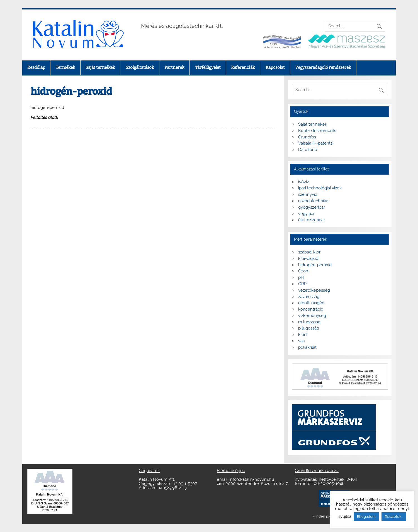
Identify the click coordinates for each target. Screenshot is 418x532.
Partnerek (174, 67)
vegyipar (306, 214)
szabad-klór (309, 252)
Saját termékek (100, 67)
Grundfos (307, 137)
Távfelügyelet (208, 67)
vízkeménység (312, 316)
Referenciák (243, 67)
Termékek (65, 67)
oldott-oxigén (311, 303)
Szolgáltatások (140, 67)
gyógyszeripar (312, 207)
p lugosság (309, 328)
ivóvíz (303, 182)
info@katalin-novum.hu (252, 479)
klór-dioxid (308, 258)
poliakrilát (307, 347)
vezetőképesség (314, 290)
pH (301, 277)
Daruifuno (308, 150)
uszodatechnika (313, 201)
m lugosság (309, 322)
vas (301, 341)
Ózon (303, 271)
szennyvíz (308, 194)
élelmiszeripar (312, 220)
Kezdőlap (36, 67)
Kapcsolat (275, 67)
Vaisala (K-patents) (316, 143)
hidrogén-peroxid (315, 265)
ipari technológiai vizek (320, 188)
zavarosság (309, 297)
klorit (303, 335)
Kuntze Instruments (317, 131)
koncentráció (311, 309)
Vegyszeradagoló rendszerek (323, 67)
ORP (302, 284)
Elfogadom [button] (366, 517)
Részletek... (394, 517)
